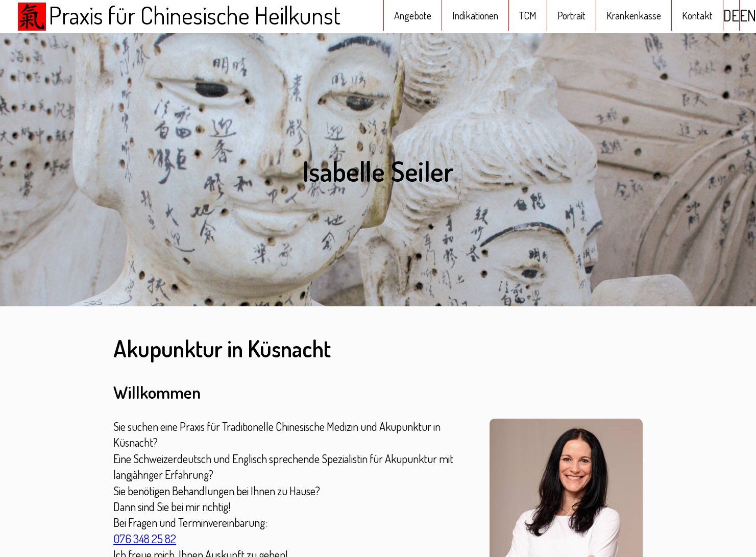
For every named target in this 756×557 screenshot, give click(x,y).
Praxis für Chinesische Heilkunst (178, 17)
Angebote (413, 15)
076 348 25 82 (145, 539)
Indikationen (475, 15)
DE (731, 15)
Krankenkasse (634, 15)
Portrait (571, 15)
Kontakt (697, 15)
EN (748, 15)
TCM (528, 15)
